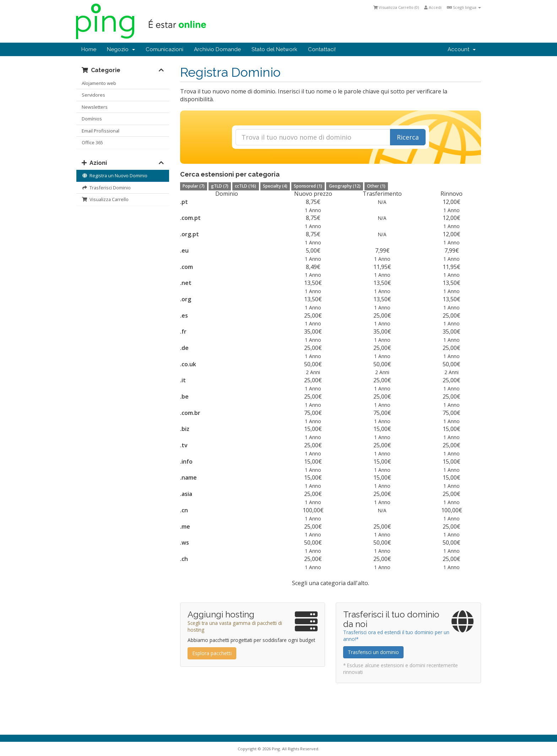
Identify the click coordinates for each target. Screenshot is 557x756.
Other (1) (376, 186)
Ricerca (408, 137)
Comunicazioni (164, 49)
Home (89, 49)
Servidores (93, 95)
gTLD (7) (220, 186)
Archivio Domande (217, 49)
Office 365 (92, 142)
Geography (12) (345, 186)
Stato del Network (274, 49)
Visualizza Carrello (105, 199)
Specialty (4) (275, 186)
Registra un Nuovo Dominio (115, 175)
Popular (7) (194, 186)
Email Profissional (101, 131)
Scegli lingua (464, 7)
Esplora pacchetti (212, 653)
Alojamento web (99, 83)
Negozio (121, 49)
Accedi (433, 7)
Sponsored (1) (308, 186)
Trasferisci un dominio (373, 652)
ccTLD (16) (245, 186)
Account (462, 49)
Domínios (92, 119)
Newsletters (95, 107)
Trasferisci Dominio (106, 188)
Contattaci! (322, 49)
